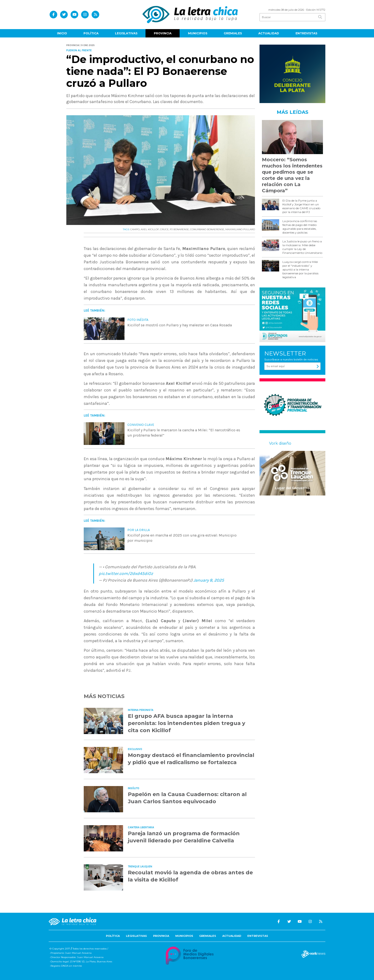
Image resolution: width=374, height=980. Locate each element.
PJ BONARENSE (179, 229)
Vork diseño (280, 443)
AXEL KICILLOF (150, 229)
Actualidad (269, 33)
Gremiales (233, 33)
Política (91, 33)
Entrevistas (306, 33)
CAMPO (135, 229)
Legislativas (126, 33)
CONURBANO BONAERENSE (207, 229)
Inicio (62, 33)
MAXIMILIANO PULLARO (240, 229)
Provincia (163, 33)
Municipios (198, 33)
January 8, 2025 (209, 580)
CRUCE (164, 229)
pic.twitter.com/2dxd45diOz (126, 573)
